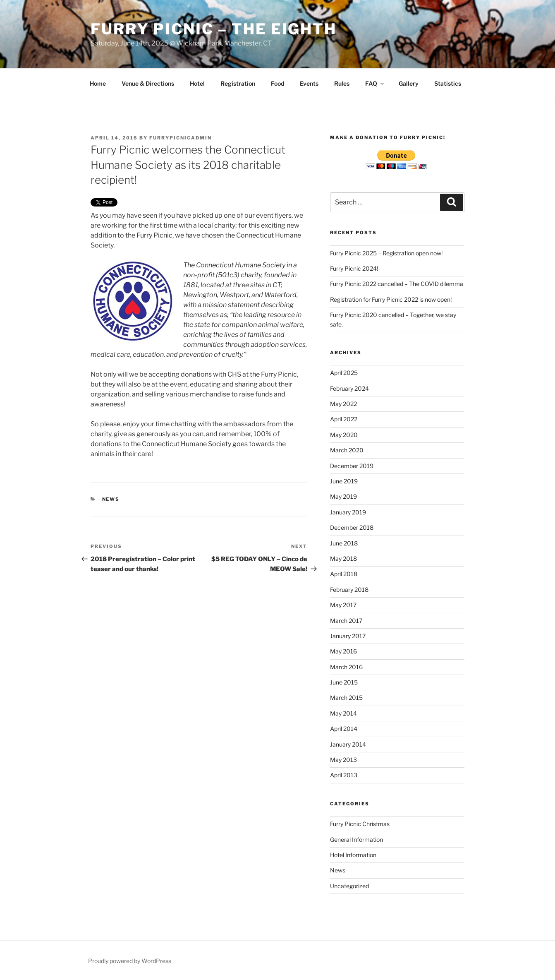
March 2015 (346, 698)
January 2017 (348, 636)
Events (309, 83)
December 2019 (352, 466)
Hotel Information (353, 855)
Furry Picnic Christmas (360, 824)
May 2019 (343, 496)
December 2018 (352, 527)
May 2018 (343, 558)
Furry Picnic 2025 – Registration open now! (386, 253)
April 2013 (344, 775)
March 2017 (346, 621)
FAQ (375, 83)
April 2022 (344, 419)
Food (277, 83)
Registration (238, 83)
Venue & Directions (148, 83)
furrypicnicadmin (181, 138)
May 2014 (343, 713)
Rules (342, 83)
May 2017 (343, 605)
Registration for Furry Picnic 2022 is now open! (391, 299)
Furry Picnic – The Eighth (214, 29)
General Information (356, 839)
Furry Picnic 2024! (354, 268)
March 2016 (346, 667)
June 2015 (344, 682)
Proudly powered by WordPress (130, 961)
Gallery (409, 83)
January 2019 (348, 512)
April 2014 (344, 729)
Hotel (197, 83)
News (111, 499)
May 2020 (344, 435)
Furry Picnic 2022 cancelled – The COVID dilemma (397, 284)
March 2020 (347, 450)
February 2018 (349, 590)
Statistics (448, 83)
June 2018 (344, 543)
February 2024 (349, 388)
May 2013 (343, 760)
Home (98, 83)
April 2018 (344, 574)
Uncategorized (349, 886)
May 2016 (343, 651)
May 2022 (343, 404)
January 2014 (348, 744)
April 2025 (344, 373)
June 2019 (344, 481)
